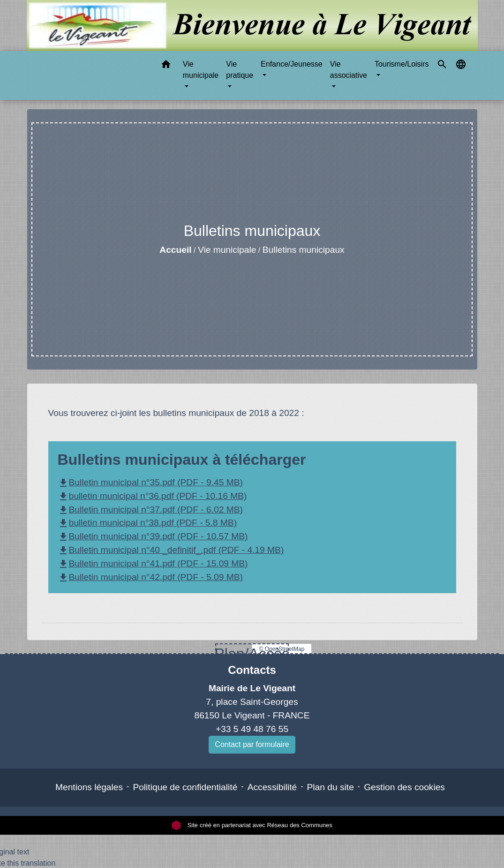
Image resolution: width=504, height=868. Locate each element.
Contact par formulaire (252, 744)
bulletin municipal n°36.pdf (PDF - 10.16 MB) (152, 496)
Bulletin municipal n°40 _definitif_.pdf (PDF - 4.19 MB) (171, 550)
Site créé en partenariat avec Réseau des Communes (252, 825)
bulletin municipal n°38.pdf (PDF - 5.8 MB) (147, 523)
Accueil (175, 250)
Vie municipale (227, 250)
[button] (166, 66)
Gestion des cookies (404, 787)
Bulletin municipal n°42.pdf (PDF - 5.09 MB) (150, 577)
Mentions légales (89, 787)
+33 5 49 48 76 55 (252, 729)
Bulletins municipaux (304, 250)
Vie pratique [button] (240, 70)
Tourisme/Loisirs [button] (402, 64)
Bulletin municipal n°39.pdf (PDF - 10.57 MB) (153, 536)
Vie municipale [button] (201, 70)
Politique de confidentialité (185, 787)
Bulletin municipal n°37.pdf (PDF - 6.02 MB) (150, 509)
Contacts (252, 670)
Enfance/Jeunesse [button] (292, 64)
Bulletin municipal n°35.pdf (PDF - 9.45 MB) (150, 482)
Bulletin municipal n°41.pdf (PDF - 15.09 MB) (153, 563)
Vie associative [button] (349, 70)
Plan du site (331, 787)
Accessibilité (272, 787)
